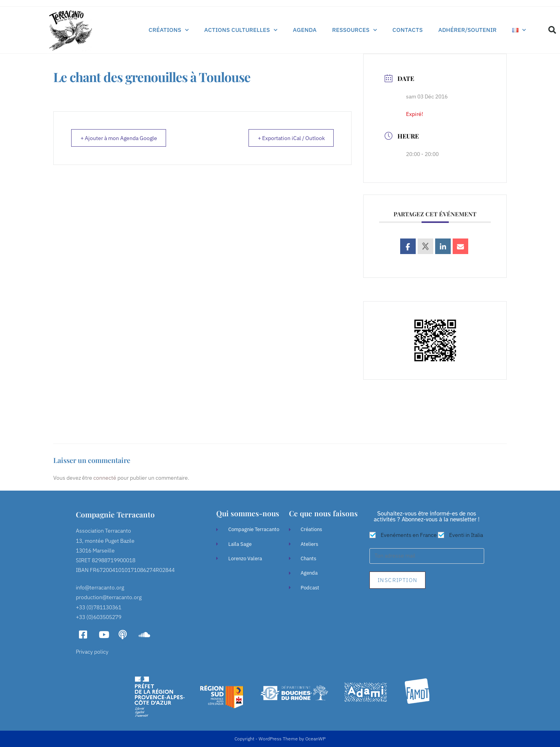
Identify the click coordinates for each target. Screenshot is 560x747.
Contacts (408, 30)
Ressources (354, 30)
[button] (552, 30)
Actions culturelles (241, 30)
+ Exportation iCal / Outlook (286, 138)
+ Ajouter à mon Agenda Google (124, 138)
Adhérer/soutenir (467, 30)
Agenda (305, 30)
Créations (169, 30)
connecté (105, 478)
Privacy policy (92, 652)
